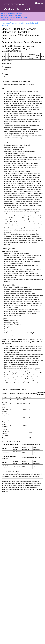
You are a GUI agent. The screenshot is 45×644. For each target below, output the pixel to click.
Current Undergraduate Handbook (12, 14)
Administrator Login (7, 20)
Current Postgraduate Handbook (11, 16)
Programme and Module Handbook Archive (14, 18)
